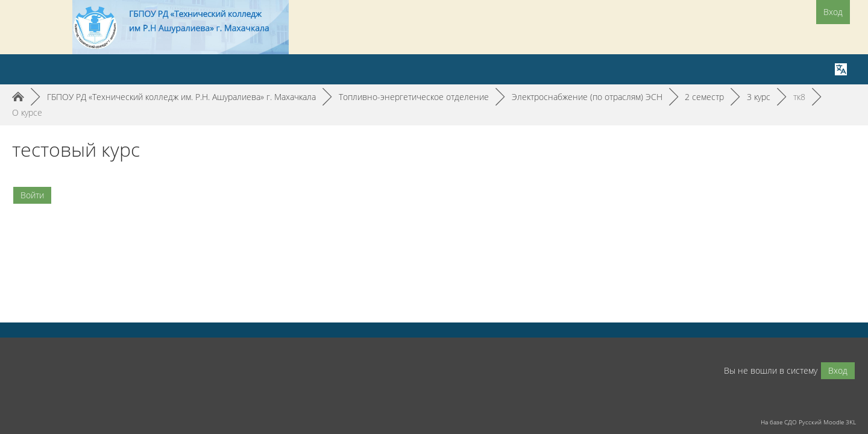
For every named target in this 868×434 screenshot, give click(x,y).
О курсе (27, 112)
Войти (32, 195)
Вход (833, 12)
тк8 (799, 97)
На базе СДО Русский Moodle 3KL (808, 422)
